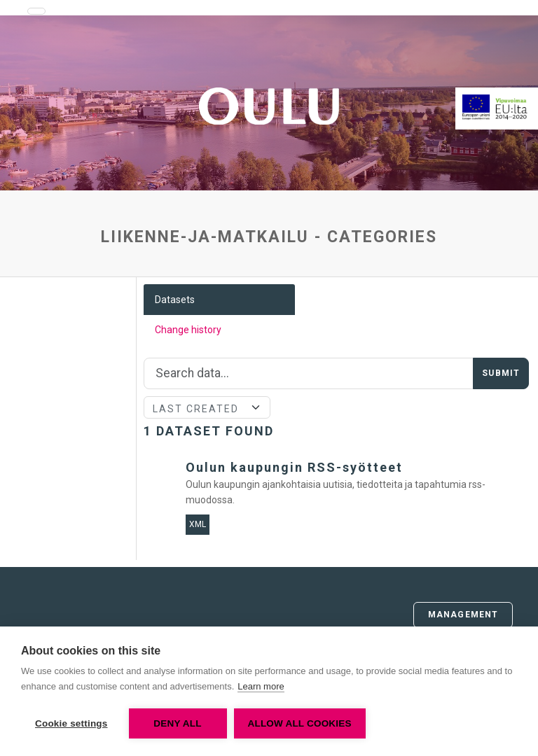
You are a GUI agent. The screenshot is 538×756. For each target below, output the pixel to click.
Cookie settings (71, 723)
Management (463, 615)
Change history (188, 330)
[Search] (309, 374)
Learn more (261, 686)
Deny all (177, 723)
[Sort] (207, 407)
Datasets (175, 300)
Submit (501, 373)
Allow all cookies (300, 723)
